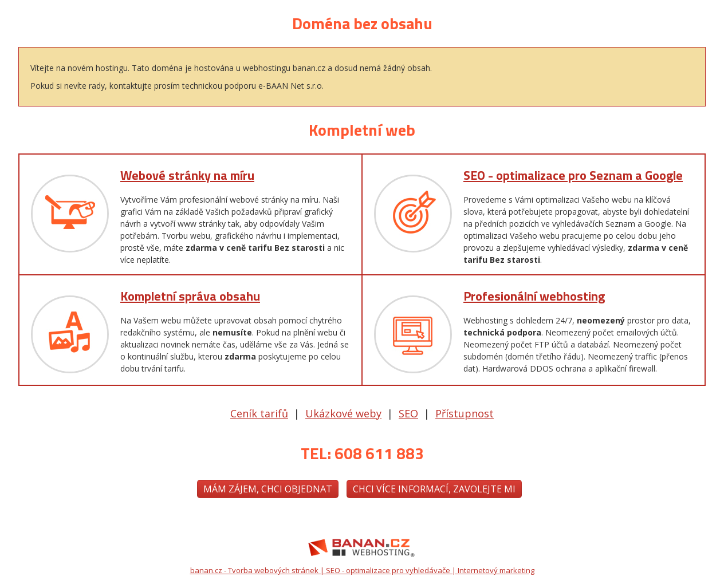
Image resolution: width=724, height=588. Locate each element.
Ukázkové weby (343, 413)
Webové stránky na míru (187, 175)
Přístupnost (465, 413)
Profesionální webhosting (534, 296)
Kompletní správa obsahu (190, 296)
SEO (408, 413)
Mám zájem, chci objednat (268, 489)
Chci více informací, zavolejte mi (434, 489)
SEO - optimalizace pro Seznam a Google (573, 175)
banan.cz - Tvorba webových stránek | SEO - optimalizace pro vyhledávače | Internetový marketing (362, 570)
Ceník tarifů (259, 413)
